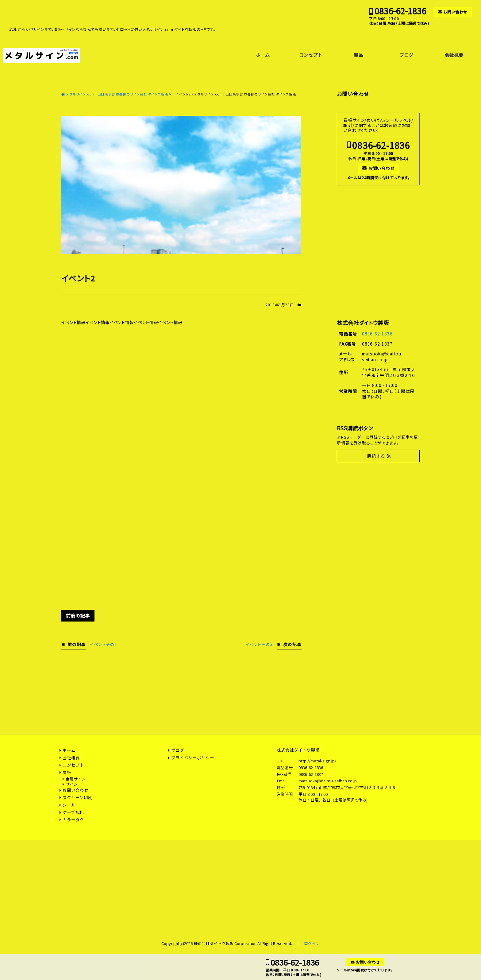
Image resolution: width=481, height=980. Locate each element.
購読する (376, 456)
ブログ (406, 55)
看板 (67, 772)
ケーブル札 (73, 812)
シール (69, 805)
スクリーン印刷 (77, 797)
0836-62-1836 (400, 11)
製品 (358, 55)
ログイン (312, 943)
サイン (72, 784)
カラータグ (73, 819)
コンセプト (311, 55)
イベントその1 (104, 644)
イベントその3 (259, 644)
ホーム (263, 55)
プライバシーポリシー (193, 757)
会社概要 (454, 55)
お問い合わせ (455, 12)
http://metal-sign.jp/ (317, 761)
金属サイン (76, 779)
